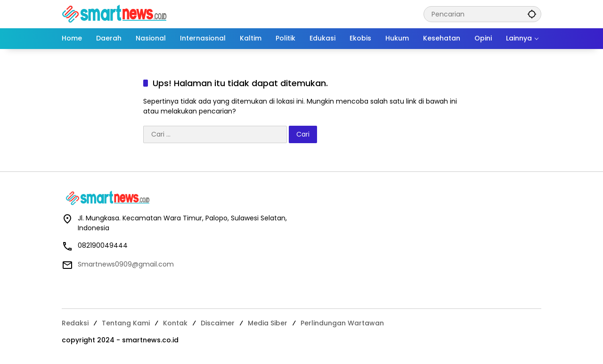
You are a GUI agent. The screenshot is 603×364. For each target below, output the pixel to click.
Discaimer (218, 323)
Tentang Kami (126, 323)
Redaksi (75, 323)
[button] (532, 14)
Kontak (175, 323)
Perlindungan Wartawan (342, 323)
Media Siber (268, 323)
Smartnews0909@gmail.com (126, 264)
